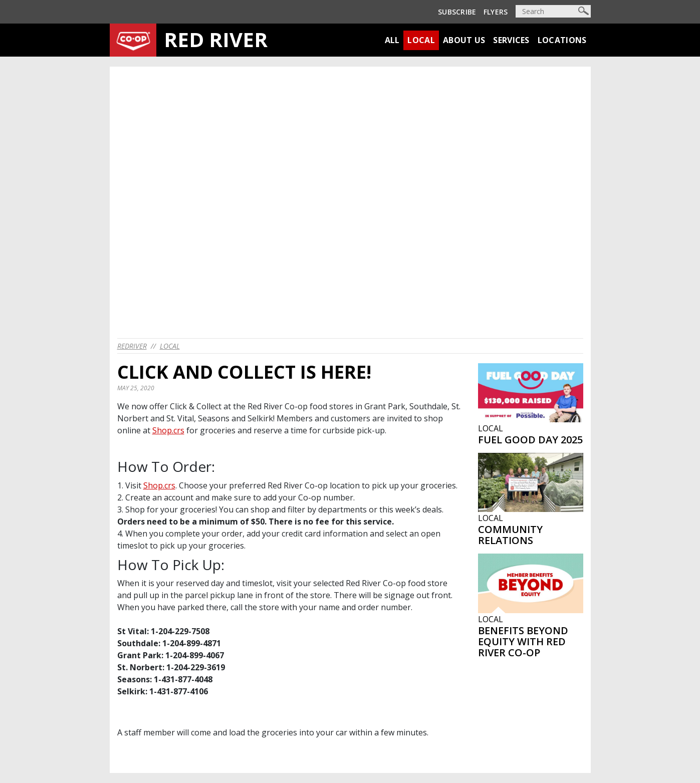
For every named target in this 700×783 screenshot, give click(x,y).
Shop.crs (168, 430)
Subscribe (457, 12)
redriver (132, 346)
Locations (562, 40)
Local (421, 40)
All (392, 40)
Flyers (496, 12)
